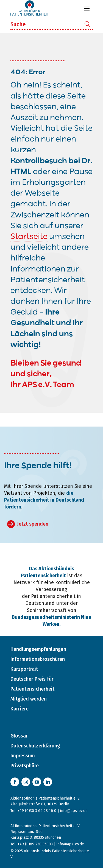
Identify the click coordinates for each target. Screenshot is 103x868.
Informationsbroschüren (38, 659)
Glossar (19, 736)
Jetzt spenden (33, 524)
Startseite (29, 237)
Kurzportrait (24, 669)
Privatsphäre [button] (25, 766)
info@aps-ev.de (74, 811)
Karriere (20, 709)
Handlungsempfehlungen (38, 649)
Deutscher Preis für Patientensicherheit (32, 684)
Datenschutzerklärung (35, 746)
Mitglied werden (29, 699)
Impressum (23, 756)
